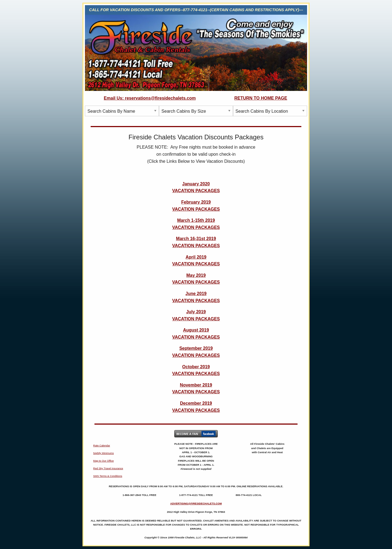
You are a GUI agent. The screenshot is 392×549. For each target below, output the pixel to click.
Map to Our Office (103, 461)
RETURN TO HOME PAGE (261, 98)
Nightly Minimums (103, 453)
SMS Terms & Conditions (108, 476)
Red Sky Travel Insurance (108, 468)
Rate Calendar (102, 445)
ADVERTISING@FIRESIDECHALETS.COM (196, 503)
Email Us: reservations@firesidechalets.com (150, 98)
